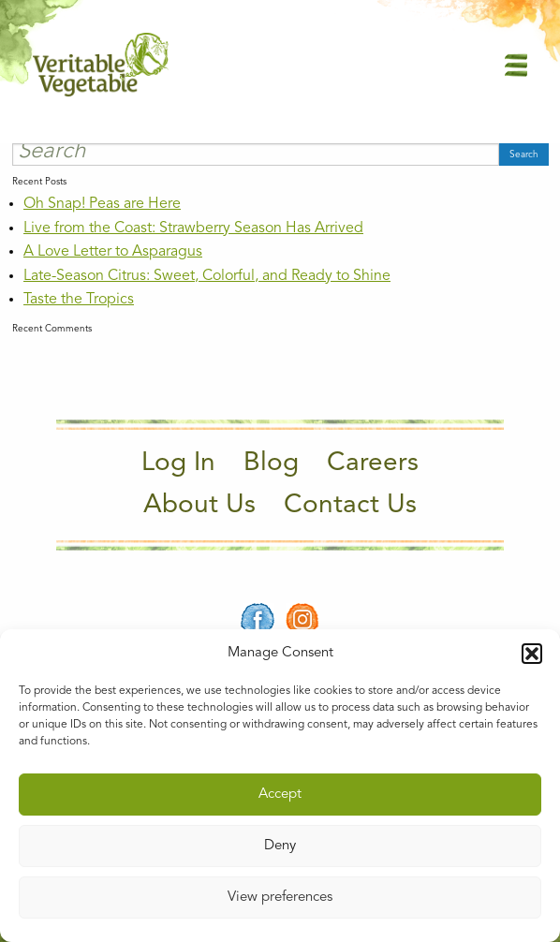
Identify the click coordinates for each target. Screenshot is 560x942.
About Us (199, 506)
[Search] (256, 155)
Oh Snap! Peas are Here (102, 204)
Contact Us (350, 506)
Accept (280, 795)
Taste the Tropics (79, 300)
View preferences (280, 898)
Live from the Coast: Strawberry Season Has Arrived (193, 228)
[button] (532, 654)
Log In (178, 464)
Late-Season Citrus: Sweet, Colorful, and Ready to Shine (207, 276)
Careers (373, 464)
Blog (271, 464)
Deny (280, 846)
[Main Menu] (516, 64)
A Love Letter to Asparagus (113, 252)
